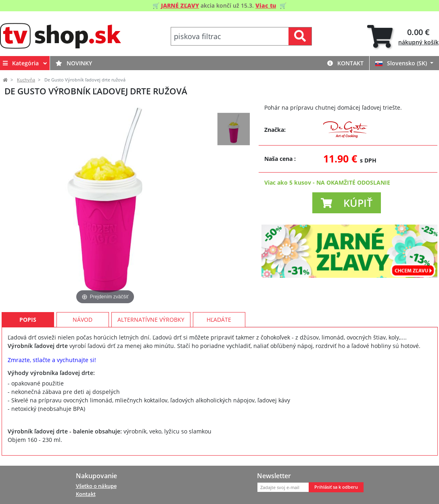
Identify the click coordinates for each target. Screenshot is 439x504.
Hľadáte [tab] (219, 320)
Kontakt (345, 63)
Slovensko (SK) (402, 63)
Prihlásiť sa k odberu (336, 487)
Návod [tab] (83, 320)
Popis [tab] (28, 320)
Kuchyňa (26, 80)
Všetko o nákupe (96, 486)
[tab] (403, 36)
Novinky (74, 63)
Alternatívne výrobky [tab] (151, 320)
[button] (347, 203)
